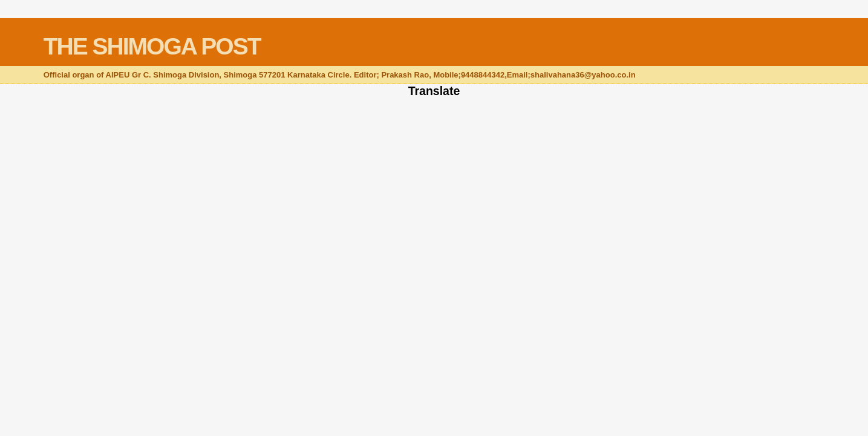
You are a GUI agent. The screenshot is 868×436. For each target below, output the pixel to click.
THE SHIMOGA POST (152, 46)
